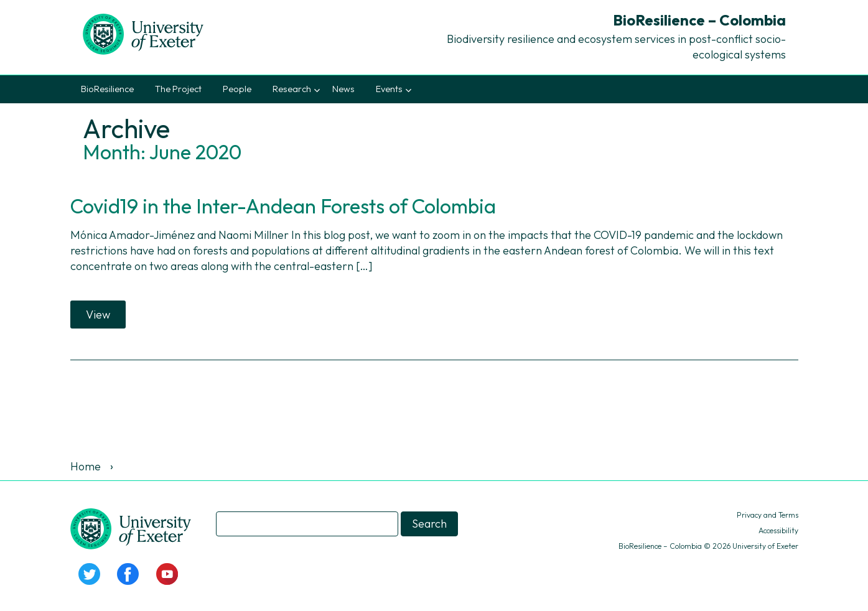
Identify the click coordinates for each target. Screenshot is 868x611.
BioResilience (107, 89)
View (98, 315)
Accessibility (778, 530)
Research (292, 89)
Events (389, 89)
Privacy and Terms (768, 515)
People (237, 89)
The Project (178, 89)
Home (86, 466)
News (343, 89)
